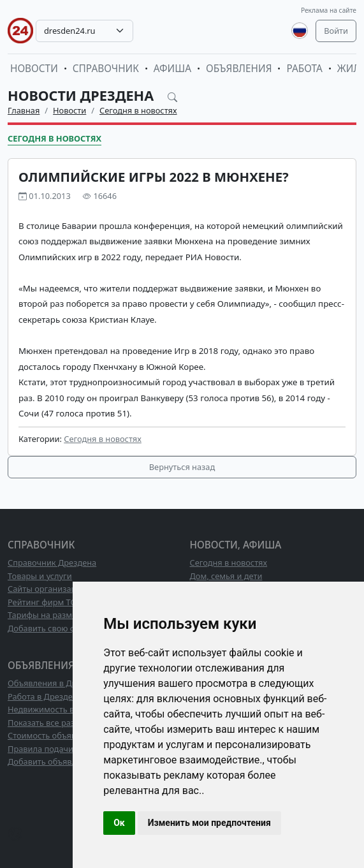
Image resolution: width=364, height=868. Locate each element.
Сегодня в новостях (138, 110)
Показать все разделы (51, 723)
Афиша (172, 69)
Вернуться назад (182, 467)
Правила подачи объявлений (66, 749)
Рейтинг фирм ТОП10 (50, 602)
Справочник (106, 69)
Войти (336, 31)
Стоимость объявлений (54, 735)
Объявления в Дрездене (56, 683)
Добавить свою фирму (52, 628)
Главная (24, 110)
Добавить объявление (52, 761)
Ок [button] (119, 823)
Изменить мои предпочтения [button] (209, 823)
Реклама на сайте (329, 10)
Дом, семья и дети (226, 576)
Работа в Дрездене (45, 696)
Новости (34, 69)
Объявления (239, 69)
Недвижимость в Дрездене (61, 709)
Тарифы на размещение (55, 615)
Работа (304, 69)
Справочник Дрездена (52, 563)
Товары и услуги (40, 576)
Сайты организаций (47, 589)
